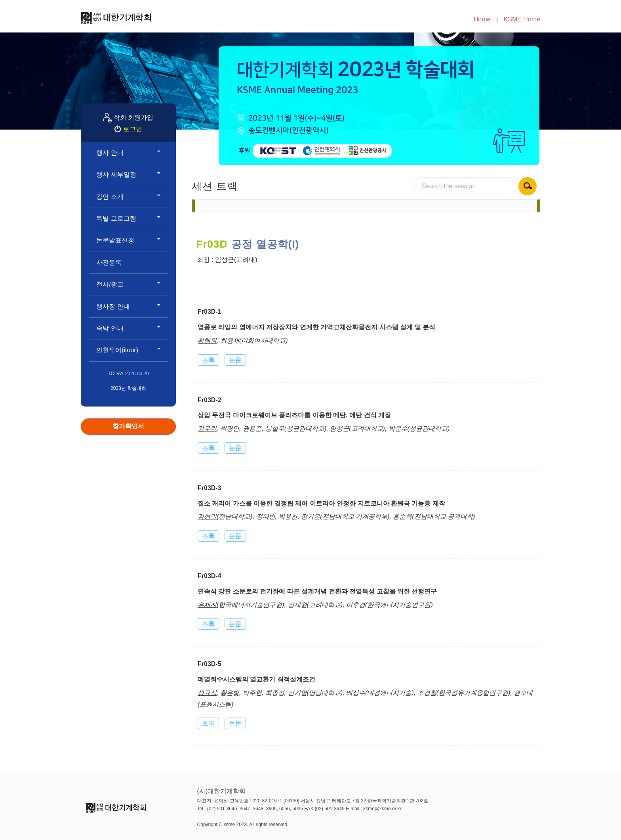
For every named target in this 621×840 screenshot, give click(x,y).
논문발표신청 (128, 240)
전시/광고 (128, 284)
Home (482, 19)
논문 (235, 360)
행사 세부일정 (128, 175)
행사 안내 (128, 153)
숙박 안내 (128, 328)
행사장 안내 (128, 306)
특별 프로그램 (128, 219)
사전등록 (109, 262)
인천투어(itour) (128, 350)
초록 (208, 360)
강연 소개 (128, 197)
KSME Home (522, 19)
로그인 (133, 129)
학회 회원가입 (133, 117)
